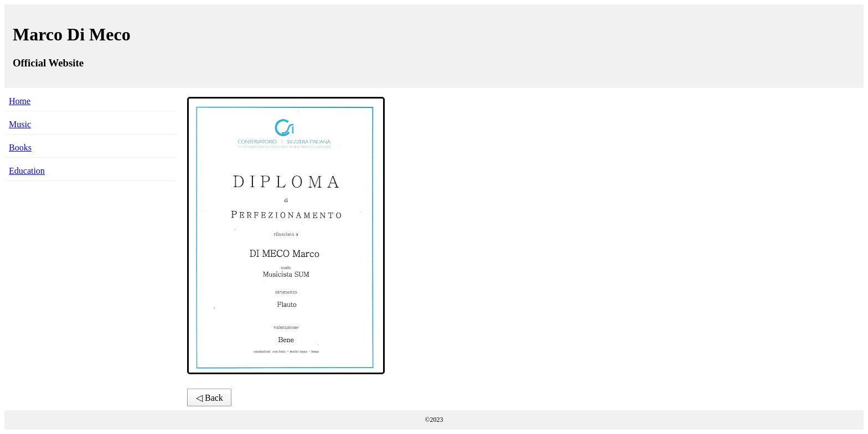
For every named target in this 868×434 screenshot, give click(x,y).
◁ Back (210, 398)
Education (27, 171)
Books (20, 148)
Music (20, 124)
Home (20, 101)
